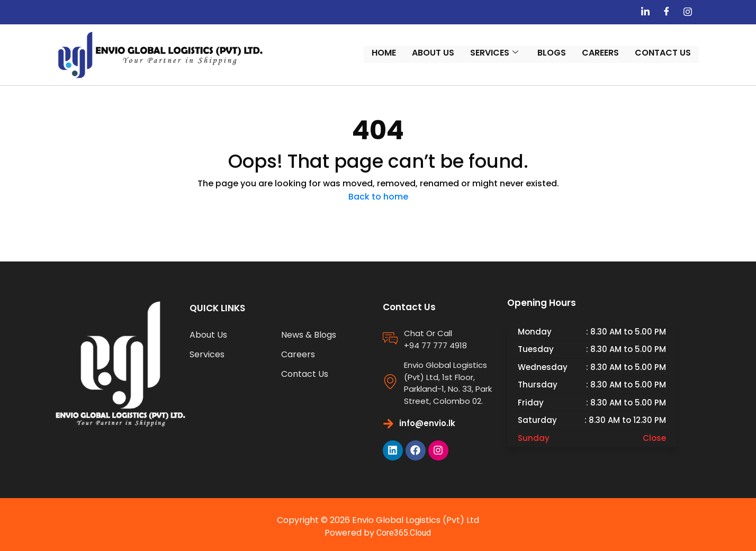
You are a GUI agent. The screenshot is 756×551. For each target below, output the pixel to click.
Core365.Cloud (404, 529)
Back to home (378, 192)
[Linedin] (661, 12)
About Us (448, 52)
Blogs (567, 52)
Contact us (678, 52)
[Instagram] (703, 12)
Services (510, 52)
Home (399, 52)
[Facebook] (682, 12)
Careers (616, 52)
